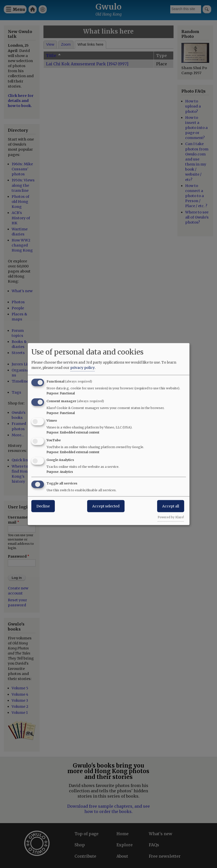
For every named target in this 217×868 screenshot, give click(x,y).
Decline (43, 506)
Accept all (171, 506)
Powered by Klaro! (171, 517)
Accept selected (106, 506)
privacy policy (82, 367)
